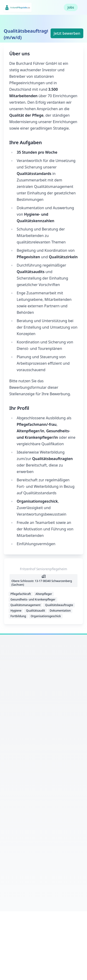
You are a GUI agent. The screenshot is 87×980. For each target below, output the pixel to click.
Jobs (71, 7)
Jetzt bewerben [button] (67, 33)
